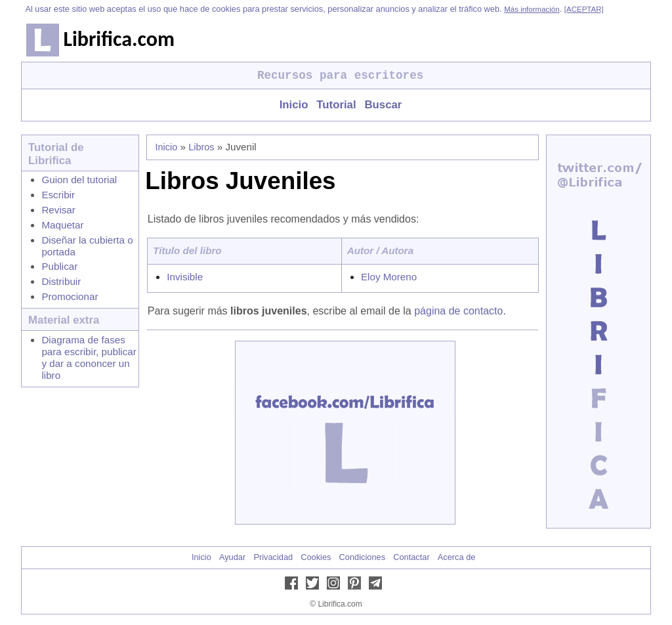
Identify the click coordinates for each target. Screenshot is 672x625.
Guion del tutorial (79, 180)
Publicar (59, 266)
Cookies (316, 557)
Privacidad (273, 557)
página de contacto (458, 311)
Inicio (294, 105)
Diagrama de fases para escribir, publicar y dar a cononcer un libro (89, 357)
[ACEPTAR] (584, 9)
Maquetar (62, 225)
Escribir (58, 195)
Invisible (185, 277)
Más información (532, 9)
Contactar (411, 557)
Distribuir (61, 281)
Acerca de (457, 557)
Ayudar (232, 557)
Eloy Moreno (389, 277)
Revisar (58, 210)
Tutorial (336, 105)
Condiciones (362, 557)
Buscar (383, 105)
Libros (201, 147)
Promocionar (70, 296)
